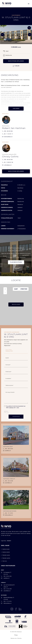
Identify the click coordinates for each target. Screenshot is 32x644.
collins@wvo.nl (7, 165)
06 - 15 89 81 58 (8, 162)
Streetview (24, 289)
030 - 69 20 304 (7, 131)
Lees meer (16, 109)
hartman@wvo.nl (7, 137)
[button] (15, 42)
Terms (8, 412)
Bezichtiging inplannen (16, 61)
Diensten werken (6, 558)
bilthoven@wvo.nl (8, 515)
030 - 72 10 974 (8, 513)
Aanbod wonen (6, 549)
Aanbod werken (6, 552)
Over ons (5, 561)
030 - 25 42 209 (8, 481)
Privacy (5, 412)
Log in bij (6, 541)
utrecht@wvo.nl (7, 483)
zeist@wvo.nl (7, 451)
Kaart (16, 289)
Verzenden (16, 417)
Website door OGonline (16, 638)
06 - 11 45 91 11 (8, 134)
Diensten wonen (6, 555)
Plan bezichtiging (16, 262)
